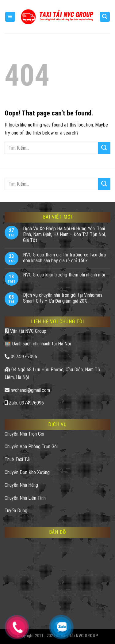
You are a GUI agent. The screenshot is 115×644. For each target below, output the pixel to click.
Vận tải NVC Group (25, 331)
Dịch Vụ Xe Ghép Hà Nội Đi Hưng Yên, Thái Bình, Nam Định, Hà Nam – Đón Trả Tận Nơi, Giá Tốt (64, 234)
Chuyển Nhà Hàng (21, 485)
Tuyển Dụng (16, 511)
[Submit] (104, 148)
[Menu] (10, 17)
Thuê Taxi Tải (17, 459)
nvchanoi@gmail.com (27, 390)
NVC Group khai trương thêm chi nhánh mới (64, 275)
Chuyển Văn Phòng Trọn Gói (31, 447)
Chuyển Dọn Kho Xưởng (27, 472)
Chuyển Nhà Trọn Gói (24, 434)
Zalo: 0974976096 (24, 403)
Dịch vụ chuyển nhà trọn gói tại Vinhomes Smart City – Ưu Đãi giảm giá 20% (63, 298)
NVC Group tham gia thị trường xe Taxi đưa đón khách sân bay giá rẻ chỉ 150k (64, 258)
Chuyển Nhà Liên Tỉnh (25, 498)
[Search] (105, 17)
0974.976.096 (21, 357)
